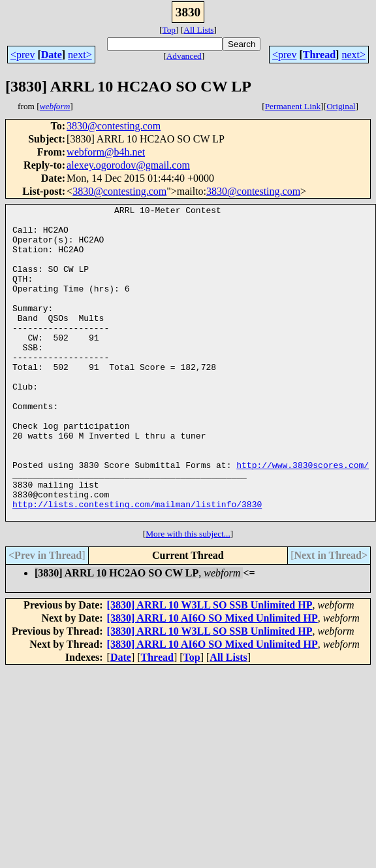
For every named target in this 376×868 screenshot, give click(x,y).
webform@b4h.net (106, 152)
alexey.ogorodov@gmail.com (128, 165)
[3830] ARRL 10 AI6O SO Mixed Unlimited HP (212, 681)
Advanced (184, 56)
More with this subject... (188, 596)
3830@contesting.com (114, 126)
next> (80, 55)
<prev (23, 55)
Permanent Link (293, 106)
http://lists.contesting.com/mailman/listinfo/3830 (137, 565)
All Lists (198, 30)
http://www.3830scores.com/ (303, 518)
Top (169, 30)
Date (52, 55)
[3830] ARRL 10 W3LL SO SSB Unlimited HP (210, 668)
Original (341, 106)
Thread (319, 55)
